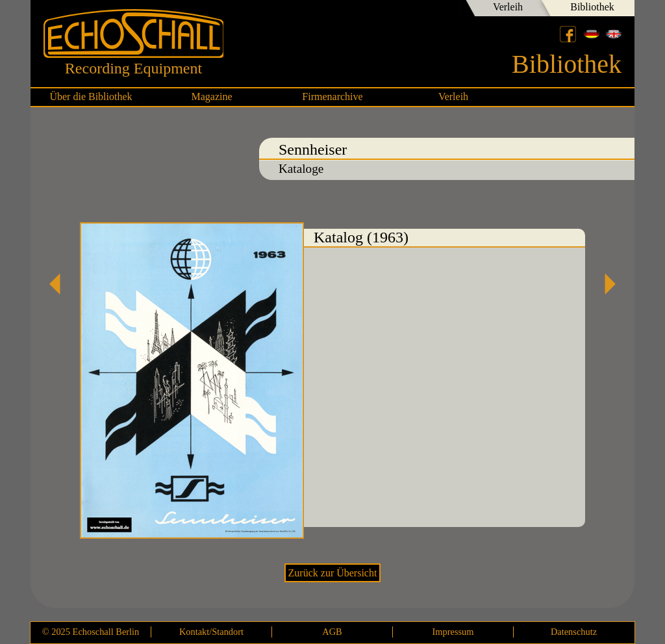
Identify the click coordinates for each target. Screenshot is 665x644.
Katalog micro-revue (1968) (60, 284)
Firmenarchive (332, 97)
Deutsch (592, 34)
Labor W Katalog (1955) (605, 284)
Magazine (211, 97)
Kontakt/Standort (211, 632)
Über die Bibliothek (91, 97)
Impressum (453, 632)
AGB (332, 632)
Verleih (508, 7)
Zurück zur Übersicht (333, 573)
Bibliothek (592, 7)
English (614, 34)
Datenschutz (574, 632)
